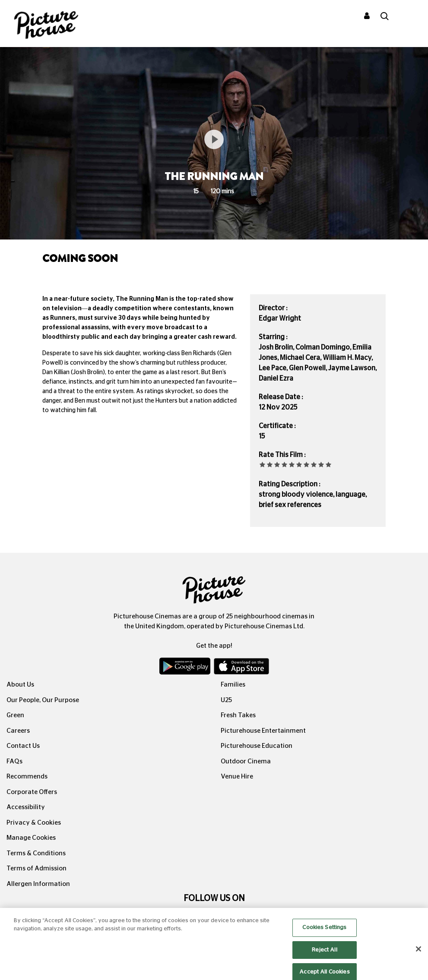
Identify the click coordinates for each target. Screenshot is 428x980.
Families (233, 685)
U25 (226, 700)
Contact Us (23, 746)
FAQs (14, 761)
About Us (20, 685)
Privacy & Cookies (34, 823)
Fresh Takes (238, 715)
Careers (18, 731)
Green (15, 715)
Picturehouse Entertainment (263, 731)
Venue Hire (237, 777)
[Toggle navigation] (410, 17)
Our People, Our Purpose (43, 700)
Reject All (324, 959)
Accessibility (26, 807)
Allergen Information (38, 884)
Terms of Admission (36, 868)
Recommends (27, 777)
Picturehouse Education (257, 746)
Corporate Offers (32, 792)
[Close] (418, 958)
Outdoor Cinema (246, 761)
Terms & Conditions (36, 853)
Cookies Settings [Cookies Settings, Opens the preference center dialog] (324, 937)
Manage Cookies (31, 838)
